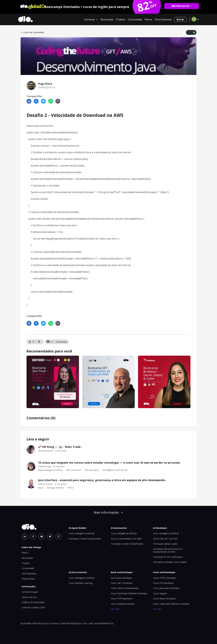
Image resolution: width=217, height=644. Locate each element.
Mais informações (108, 512)
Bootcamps (107, 19)
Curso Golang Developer (123, 604)
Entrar (180, 19)
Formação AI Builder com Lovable (170, 562)
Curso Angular (160, 593)
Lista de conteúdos (32, 32)
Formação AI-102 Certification (168, 557)
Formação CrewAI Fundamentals (85, 539)
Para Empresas (163, 19)
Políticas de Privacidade (33, 602)
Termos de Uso (29, 597)
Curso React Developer (164, 599)
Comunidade (135, 19)
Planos (148, 19)
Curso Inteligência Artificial (82, 533)
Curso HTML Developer (165, 578)
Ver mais (115, 609)
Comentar (61, 342)
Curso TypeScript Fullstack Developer (129, 593)
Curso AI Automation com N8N (126, 539)
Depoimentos (28, 579)
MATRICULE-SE (182, 6)
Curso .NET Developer (122, 583)
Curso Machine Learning (81, 583)
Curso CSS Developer (164, 583)
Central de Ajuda (30, 592)
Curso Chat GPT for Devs (165, 539)
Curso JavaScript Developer (166, 588)
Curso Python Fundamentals (125, 588)
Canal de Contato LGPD (33, 607)
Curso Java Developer (121, 578)
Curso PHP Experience (122, 599)
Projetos (121, 19)
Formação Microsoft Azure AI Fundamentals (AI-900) (168, 550)
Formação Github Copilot (165, 544)
